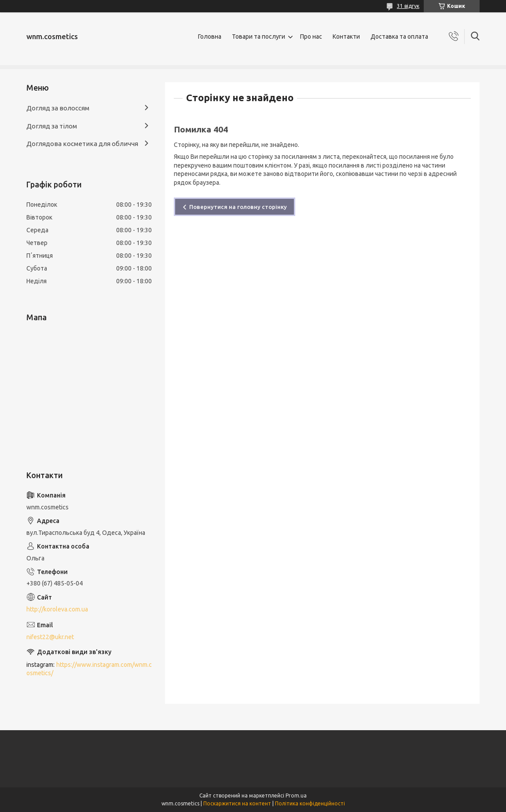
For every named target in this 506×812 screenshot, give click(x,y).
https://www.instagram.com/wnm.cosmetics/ (89, 669)
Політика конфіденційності (310, 803)
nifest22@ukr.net (50, 637)
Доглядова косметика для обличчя (82, 144)
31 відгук (408, 6)
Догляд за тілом (52, 126)
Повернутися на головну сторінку (238, 207)
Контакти (346, 37)
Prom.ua (296, 796)
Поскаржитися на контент (237, 803)
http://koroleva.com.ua (57, 609)
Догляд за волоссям (58, 108)
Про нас (311, 37)
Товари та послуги (258, 37)
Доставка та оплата (399, 37)
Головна (210, 37)
